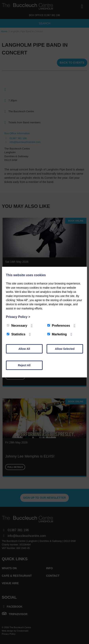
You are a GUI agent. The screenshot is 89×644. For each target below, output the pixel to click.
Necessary (17, 325)
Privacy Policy (18, 317)
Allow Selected (65, 349)
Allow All (24, 349)
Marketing (57, 334)
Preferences (59, 325)
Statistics (16, 334)
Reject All (24, 365)
